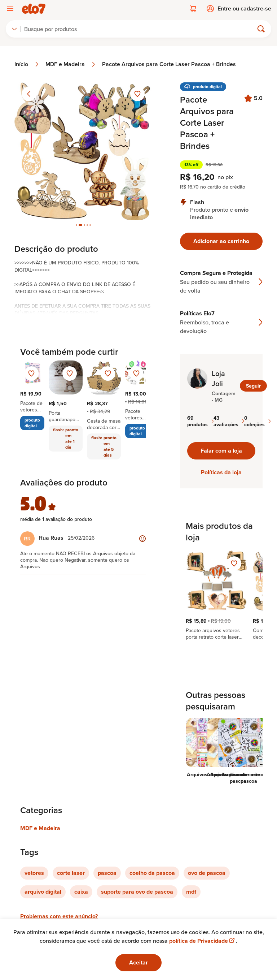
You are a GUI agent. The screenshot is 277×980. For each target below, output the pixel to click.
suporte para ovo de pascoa (137, 892)
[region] (221, 595)
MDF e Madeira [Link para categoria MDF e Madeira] (40, 828)
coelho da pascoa (152, 873)
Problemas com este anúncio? (59, 916)
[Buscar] (140, 29)
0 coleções (257, 421)
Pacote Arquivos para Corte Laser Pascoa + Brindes (169, 64)
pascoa (107, 873)
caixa (81, 892)
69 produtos (200, 421)
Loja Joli (218, 379)
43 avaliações (229, 421)
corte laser (71, 873)
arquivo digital (43, 892)
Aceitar (138, 962)
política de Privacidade (203, 941)
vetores (34, 873)
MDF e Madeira (71, 64)
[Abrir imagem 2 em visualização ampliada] (83, 151)
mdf (191, 892)
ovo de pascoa (207, 873)
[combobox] (14, 29)
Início (27, 64)
